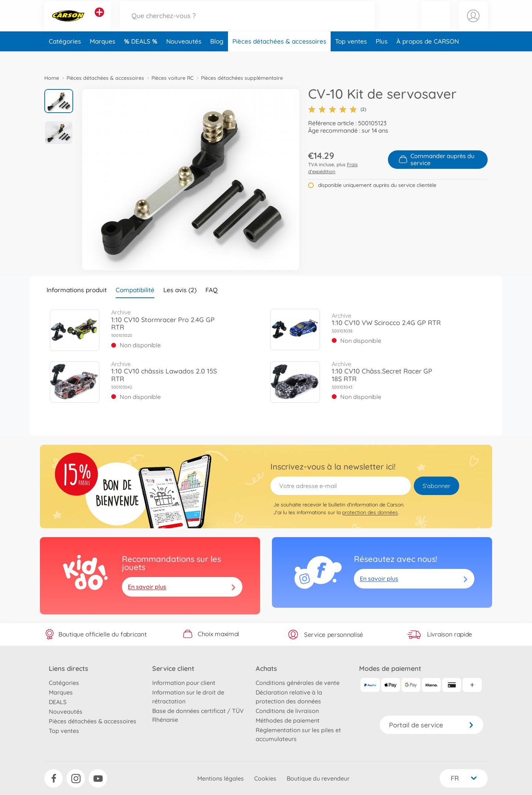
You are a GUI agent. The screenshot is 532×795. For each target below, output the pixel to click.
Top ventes (351, 57)
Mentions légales (221, 778)
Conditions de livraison (287, 711)
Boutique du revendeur (318, 778)
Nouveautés (184, 57)
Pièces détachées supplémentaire (242, 78)
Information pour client (184, 683)
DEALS (142, 57)
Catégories (65, 57)
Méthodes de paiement (288, 720)
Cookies (265, 778)
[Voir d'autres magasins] (99, 20)
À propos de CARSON (428, 57)
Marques (103, 57)
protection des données (370, 512)
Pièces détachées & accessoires (279, 57)
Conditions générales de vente (298, 683)
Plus (382, 57)
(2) (337, 109)
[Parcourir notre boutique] (247, 23)
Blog (217, 57)
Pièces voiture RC (173, 78)
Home (52, 78)
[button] (436, 23)
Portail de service (432, 725)
